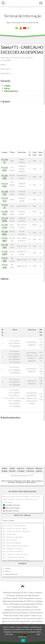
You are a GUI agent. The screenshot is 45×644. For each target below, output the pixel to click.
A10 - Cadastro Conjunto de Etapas (15, 554)
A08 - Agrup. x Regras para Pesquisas (16, 546)
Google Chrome (11, 505)
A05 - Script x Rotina (10, 540)
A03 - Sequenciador (9, 534)
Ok (23, 640)
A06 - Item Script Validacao (12, 543)
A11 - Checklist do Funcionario (14, 557)
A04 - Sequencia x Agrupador (13, 537)
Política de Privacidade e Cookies (25, 634)
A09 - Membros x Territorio (12, 549)
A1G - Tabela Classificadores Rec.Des (16, 560)
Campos (7, 85)
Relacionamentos (11, 91)
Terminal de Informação (23, 16)
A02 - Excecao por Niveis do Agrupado (16, 531)
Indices (7, 88)
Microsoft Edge (11, 508)
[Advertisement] (22, 127)
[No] (42, 634)
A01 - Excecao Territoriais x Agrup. (15, 528)
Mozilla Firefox (11, 511)
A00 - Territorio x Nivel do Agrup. (14, 526)
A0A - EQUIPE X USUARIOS (13, 551)
